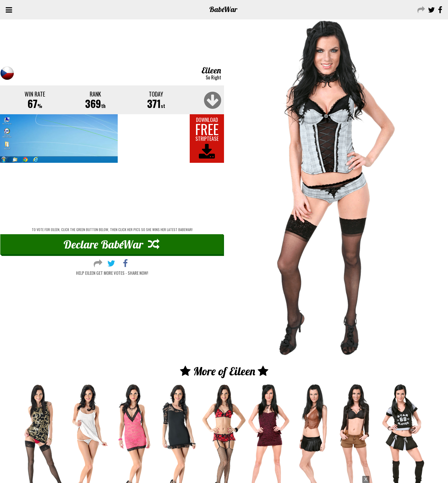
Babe (223, 9)
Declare (111, 244)
